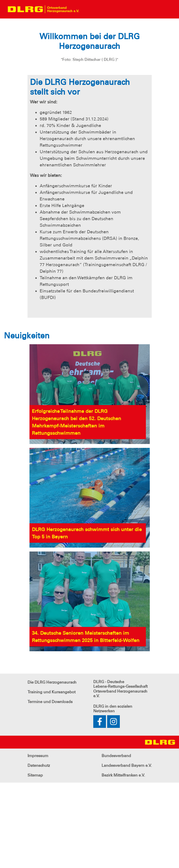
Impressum (38, 841)
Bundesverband (116, 841)
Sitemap (35, 861)
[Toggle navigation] (87, 9)
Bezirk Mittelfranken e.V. (123, 861)
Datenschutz (39, 851)
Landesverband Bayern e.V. (127, 851)
